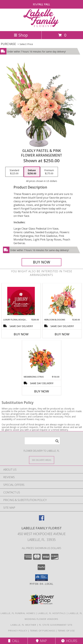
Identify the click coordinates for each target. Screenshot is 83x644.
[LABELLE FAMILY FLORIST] (42, 26)
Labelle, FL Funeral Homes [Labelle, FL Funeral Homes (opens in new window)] (18, 613)
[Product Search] (42, 441)
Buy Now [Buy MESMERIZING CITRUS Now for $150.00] (42, 391)
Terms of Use (66, 631)
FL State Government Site (56, 625)
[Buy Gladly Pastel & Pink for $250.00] (42, 262)
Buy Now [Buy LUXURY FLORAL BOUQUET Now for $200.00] (21, 334)
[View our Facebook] (42, 519)
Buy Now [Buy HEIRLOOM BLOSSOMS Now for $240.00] (62, 334)
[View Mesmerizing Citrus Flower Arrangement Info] (41, 358)
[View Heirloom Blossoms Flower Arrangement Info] (62, 301)
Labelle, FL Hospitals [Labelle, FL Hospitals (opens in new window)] (52, 613)
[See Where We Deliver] (42, 460)
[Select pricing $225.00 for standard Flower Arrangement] (14, 172)
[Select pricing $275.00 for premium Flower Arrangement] (49, 172)
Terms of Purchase (42, 631)
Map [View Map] (41, 641)
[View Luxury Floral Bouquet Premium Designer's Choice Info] (21, 301)
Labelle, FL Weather (23, 625)
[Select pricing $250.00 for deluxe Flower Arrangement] (32, 172)
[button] (41, 578)
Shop (21, 35)
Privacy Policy (18, 631)
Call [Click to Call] (14, 641)
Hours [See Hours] (69, 641)
